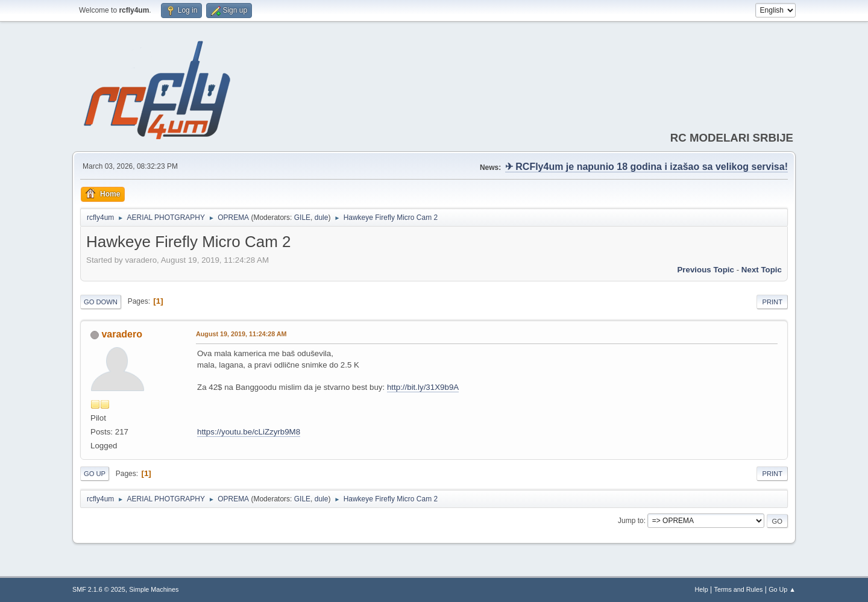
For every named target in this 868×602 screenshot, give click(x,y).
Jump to (631, 521)
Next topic (762, 270)
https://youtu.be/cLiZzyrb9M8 (249, 432)
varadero (122, 334)
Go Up (95, 474)
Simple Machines (154, 589)
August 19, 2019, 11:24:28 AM (241, 334)
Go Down (101, 302)
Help (702, 589)
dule (322, 218)
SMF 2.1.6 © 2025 (99, 589)
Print (772, 302)
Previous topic (706, 270)
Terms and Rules (739, 589)
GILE (302, 218)
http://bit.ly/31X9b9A (423, 387)
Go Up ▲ (782, 589)
